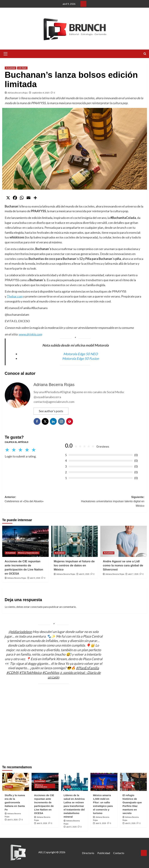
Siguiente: (109, 502)
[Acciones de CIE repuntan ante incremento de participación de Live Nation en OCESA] (25, 541)
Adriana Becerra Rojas (18, 93)
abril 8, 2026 (84, 574)
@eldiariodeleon (20, 632)
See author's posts (51, 411)
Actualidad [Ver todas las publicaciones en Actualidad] (11, 68)
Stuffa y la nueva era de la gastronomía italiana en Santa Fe (15, 802)
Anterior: (40, 500)
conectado (37, 607)
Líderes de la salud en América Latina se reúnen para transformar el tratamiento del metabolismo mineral (74, 806)
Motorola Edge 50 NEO (81, 354)
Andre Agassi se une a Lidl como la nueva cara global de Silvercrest (123, 565)
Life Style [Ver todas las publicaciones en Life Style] (22, 68)
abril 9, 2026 (35, 578)
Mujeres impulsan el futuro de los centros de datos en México (74, 565)
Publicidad (104, 853)
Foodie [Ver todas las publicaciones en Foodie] (9, 787)
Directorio (88, 853)
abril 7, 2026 (133, 574)
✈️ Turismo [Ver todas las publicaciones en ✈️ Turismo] (99, 787)
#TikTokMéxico (31, 672)
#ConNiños (51, 672)
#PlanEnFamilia (87, 668)
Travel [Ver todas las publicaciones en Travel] (110, 787)
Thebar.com (15, 296)
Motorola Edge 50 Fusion (81, 358)
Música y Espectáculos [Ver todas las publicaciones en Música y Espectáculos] (28, 553)
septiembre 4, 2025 (41, 93)
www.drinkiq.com (30, 334)
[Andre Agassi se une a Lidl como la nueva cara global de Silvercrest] (124, 541)
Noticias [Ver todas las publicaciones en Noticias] (127, 787)
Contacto (119, 853)
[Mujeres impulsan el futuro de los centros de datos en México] (74, 541)
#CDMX (13, 672)
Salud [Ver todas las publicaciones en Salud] (67, 787)
